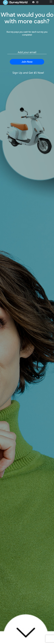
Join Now (27, 62)
